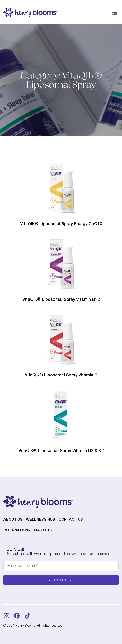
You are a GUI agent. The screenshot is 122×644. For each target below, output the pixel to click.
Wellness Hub (41, 520)
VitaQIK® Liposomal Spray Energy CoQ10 (61, 224)
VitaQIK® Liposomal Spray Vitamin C (61, 375)
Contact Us (71, 520)
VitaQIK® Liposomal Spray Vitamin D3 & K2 (61, 451)
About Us (13, 520)
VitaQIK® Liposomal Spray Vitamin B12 (61, 300)
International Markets (28, 531)
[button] (115, 13)
